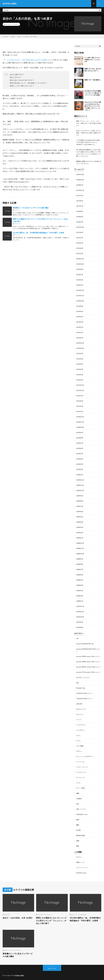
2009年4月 (80, 522)
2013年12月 (80, 290)
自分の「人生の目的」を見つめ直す (18, 918)
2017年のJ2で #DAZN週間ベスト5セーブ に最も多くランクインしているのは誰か (93, 93)
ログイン (79, 857)
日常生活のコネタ (82, 814)
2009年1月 (80, 538)
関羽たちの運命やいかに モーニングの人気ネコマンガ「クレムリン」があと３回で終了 (51, 921)
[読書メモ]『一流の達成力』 (93, 80)
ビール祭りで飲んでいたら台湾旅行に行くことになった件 (92, 60)
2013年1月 (80, 338)
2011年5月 (80, 406)
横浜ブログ (98, 133)
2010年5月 (80, 454)
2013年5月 (80, 317)
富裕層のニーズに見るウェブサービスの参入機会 (31, 208)
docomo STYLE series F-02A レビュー (88, 672)
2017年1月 (80, 206)
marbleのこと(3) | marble (84, 144)
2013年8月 (80, 306)
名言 (78, 804)
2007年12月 (80, 606)
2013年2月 (80, 332)
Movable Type (81, 688)
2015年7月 (80, 238)
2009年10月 (80, 490)
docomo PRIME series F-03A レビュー (88, 662)
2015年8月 (80, 232)
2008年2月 (80, 596)
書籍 (78, 825)
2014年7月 (80, 275)
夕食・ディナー (81, 809)
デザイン (79, 751)
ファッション (81, 762)
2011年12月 (80, 385)
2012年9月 (80, 354)
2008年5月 (80, 580)
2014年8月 (80, 269)
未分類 (16, 24)
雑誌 (78, 846)
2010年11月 (80, 422)
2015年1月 (80, 253)
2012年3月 (80, 369)
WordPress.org (81, 873)
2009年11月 (80, 485)
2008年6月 (80, 575)
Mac (78, 683)
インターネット (81, 725)
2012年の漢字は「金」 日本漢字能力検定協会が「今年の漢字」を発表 (38, 233)
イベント (79, 720)
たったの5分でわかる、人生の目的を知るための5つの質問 (25, 60)
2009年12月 (80, 480)
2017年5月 (80, 196)
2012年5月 (80, 364)
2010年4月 (80, 459)
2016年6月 (80, 217)
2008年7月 (80, 569)
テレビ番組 (80, 746)
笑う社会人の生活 (95, 123)
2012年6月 (80, 359)
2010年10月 (80, 427)
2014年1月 (80, 285)
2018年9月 (80, 185)
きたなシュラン (81, 709)
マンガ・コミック (82, 767)
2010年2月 (80, 469)
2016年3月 (80, 222)
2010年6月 (80, 448)
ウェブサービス (17, 950)
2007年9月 (80, 622)
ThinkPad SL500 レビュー (84, 693)
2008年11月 (80, 548)
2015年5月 (80, 243)
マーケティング (81, 772)
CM (77, 638)
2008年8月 (80, 564)
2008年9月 (80, 559)
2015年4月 (80, 248)
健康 (78, 793)
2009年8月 (80, 501)
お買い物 (79, 704)
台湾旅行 (79, 799)
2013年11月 (80, 296)
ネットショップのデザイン (85, 756)
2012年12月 (80, 343)
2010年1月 (80, 475)
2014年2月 (80, 280)
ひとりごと (80, 714)
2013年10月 (80, 301)
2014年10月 (80, 264)
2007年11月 (80, 612)
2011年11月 (80, 390)
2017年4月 (80, 201)
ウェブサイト (81, 730)
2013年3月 (80, 327)
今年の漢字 (83, 915)
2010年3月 (80, 464)
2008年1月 (80, 601)
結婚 (78, 841)
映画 (78, 820)
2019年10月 (80, 174)
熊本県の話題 (81, 835)
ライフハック (81, 777)
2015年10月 (80, 227)
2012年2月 (80, 375)
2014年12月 (80, 259)
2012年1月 (80, 380)
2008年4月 (80, 585)
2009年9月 (80, 496)
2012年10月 (80, 348)
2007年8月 (80, 627)
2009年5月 (80, 517)
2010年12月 (80, 417)
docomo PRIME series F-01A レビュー (88, 656)
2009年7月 (80, 506)
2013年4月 (80, 322)
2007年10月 (80, 617)
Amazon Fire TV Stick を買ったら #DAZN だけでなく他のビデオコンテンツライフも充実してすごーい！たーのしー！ (93, 106)
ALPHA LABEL (19, 975)
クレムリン (49, 915)
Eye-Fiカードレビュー (83, 677)
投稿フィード (81, 862)
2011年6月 (80, 401)
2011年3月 (80, 411)
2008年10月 (80, 554)
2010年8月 (80, 438)
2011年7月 (80, 396)
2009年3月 (80, 527)
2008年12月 (80, 543)
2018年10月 (80, 180)
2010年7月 (80, 443)
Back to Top (52, 968)
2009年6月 (80, 512)
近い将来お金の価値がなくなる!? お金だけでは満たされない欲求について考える (88, 152)
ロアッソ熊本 (81, 788)
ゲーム (78, 741)
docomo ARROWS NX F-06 (85, 644)
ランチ (78, 783)
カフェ (78, 735)
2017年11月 (80, 190)
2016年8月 (80, 211)
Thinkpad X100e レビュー (84, 698)
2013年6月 (80, 311)
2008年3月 (80, 591)
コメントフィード (82, 868)
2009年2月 (80, 533)
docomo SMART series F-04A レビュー (89, 667)
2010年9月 (80, 433)
